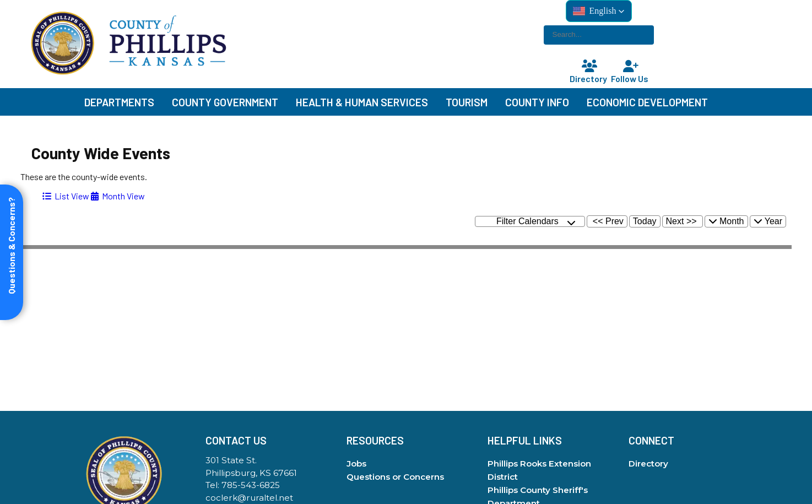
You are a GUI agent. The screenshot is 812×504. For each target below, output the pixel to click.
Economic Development (647, 102)
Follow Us (631, 72)
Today (645, 221)
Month (726, 221)
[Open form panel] (12, 252)
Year (768, 221)
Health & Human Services (362, 102)
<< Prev (608, 221)
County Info (537, 102)
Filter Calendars (536, 222)
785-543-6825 (251, 485)
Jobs (356, 464)
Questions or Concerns (395, 477)
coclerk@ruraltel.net (249, 498)
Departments (119, 102)
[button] (599, 11)
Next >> (681, 221)
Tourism (467, 102)
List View (66, 196)
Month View (118, 196)
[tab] (66, 196)
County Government (225, 102)
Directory (589, 72)
